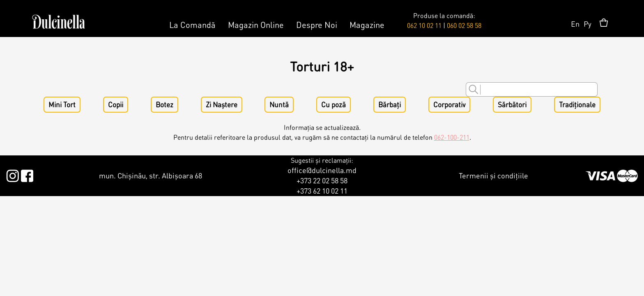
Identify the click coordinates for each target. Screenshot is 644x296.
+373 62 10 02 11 (322, 191)
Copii (116, 105)
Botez (164, 105)
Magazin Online (256, 25)
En (575, 24)
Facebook (27, 174)
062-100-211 (452, 137)
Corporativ (449, 105)
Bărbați (390, 105)
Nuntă (279, 105)
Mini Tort (62, 105)
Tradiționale (577, 105)
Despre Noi (317, 25)
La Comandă (192, 25)
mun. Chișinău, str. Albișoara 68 (151, 175)
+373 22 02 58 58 (322, 180)
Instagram (13, 174)
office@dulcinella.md (322, 170)
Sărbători (512, 105)
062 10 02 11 (424, 25)
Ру (588, 24)
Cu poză (333, 105)
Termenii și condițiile (493, 175)
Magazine (367, 25)
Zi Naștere (222, 105)
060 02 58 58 (464, 25)
